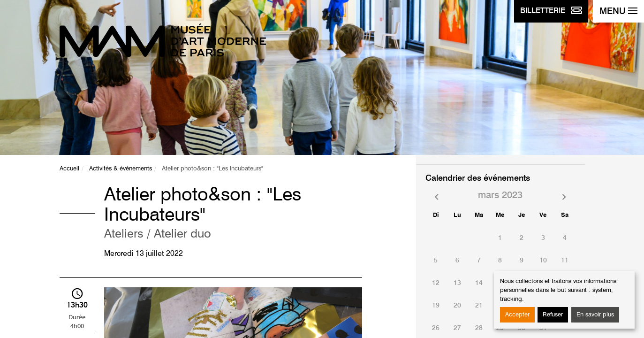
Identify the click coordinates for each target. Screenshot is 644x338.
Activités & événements (121, 169)
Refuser (553, 315)
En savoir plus (595, 315)
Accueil (69, 169)
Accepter (517, 315)
